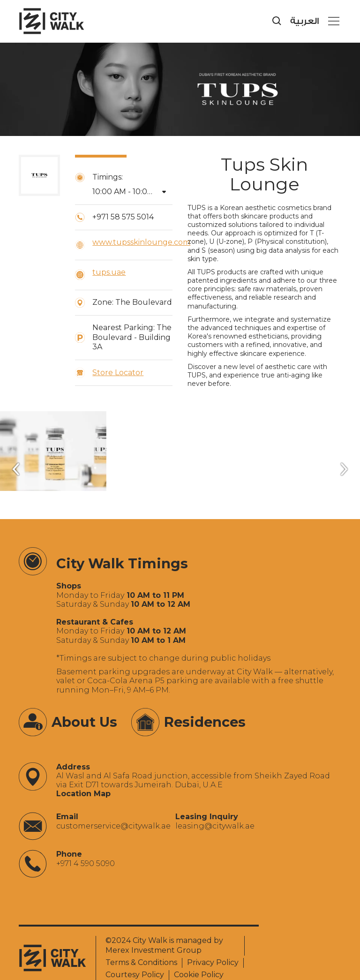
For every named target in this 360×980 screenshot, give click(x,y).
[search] (277, 21)
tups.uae (109, 272)
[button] (332, 21)
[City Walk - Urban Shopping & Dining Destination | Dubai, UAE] (52, 21)
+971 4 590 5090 (86, 863)
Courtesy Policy (135, 975)
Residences (205, 722)
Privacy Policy (213, 962)
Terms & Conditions (141, 962)
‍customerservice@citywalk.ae (113, 826)
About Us (84, 722)
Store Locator (118, 373)
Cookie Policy (199, 975)
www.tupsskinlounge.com (141, 242)
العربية (304, 21)
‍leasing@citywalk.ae (215, 826)
